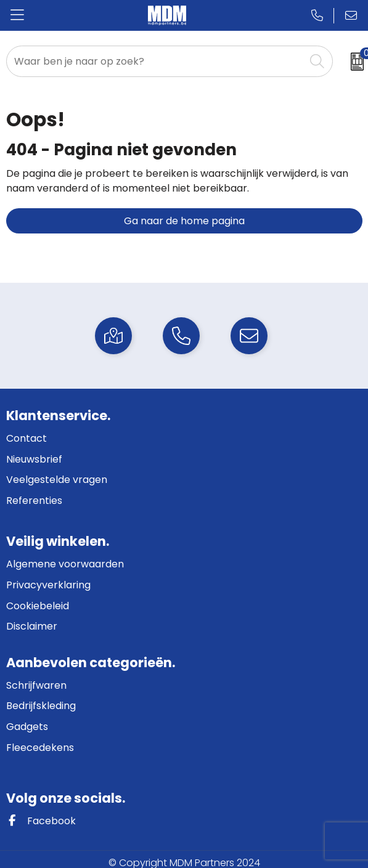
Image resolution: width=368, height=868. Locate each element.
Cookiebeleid (38, 606)
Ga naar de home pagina (184, 221)
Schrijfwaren (36, 685)
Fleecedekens (40, 748)
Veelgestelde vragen (57, 480)
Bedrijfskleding (41, 706)
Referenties (34, 501)
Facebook (41, 821)
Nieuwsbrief (34, 459)
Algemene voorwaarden (65, 564)
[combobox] (156, 61)
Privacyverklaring (48, 585)
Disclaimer (32, 626)
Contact (27, 438)
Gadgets (27, 727)
